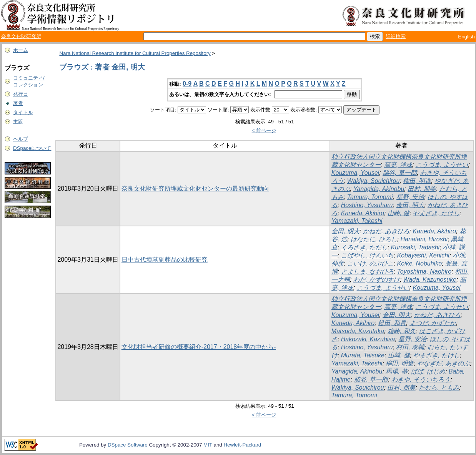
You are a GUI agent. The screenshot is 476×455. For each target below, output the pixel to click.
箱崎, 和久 (402, 331)
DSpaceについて (32, 148)
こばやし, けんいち (367, 255)
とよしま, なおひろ (367, 272)
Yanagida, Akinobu (379, 189)
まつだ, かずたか (433, 323)
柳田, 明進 (417, 181)
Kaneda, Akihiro (363, 213)
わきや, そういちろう (421, 379)
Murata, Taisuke (363, 355)
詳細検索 (396, 36)
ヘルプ (21, 139)
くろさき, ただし (364, 247)
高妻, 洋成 (398, 165)
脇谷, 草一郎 (400, 173)
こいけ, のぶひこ (370, 263)
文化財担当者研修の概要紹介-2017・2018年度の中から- (199, 347)
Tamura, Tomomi (370, 197)
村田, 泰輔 (410, 347)
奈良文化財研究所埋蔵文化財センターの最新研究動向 (195, 188)
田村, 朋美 (422, 189)
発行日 (21, 94)
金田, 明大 (410, 205)
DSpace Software (128, 445)
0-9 (187, 84)
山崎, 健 (399, 213)
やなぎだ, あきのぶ (444, 363)
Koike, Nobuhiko (420, 263)
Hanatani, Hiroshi (424, 239)
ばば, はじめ (428, 371)
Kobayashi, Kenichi (423, 255)
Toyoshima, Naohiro (424, 272)
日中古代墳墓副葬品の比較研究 (165, 260)
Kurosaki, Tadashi (415, 247)
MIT (208, 445)
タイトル (23, 112)
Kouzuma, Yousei (355, 173)
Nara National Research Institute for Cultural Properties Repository (135, 53)
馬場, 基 (397, 371)
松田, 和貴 (392, 323)
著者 (18, 103)
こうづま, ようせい (442, 165)
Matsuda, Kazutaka (358, 331)
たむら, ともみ (439, 388)
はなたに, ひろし (374, 239)
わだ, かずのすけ (377, 280)
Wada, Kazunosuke (430, 280)
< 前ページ (264, 130)
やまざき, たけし (436, 213)
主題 (18, 122)
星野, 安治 (410, 197)
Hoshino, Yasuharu (367, 205)
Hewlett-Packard (242, 445)
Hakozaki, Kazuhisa (368, 339)
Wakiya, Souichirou (374, 181)
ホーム (21, 50)
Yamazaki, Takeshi (357, 221)
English (466, 37)
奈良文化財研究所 (21, 36)
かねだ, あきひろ (386, 231)
